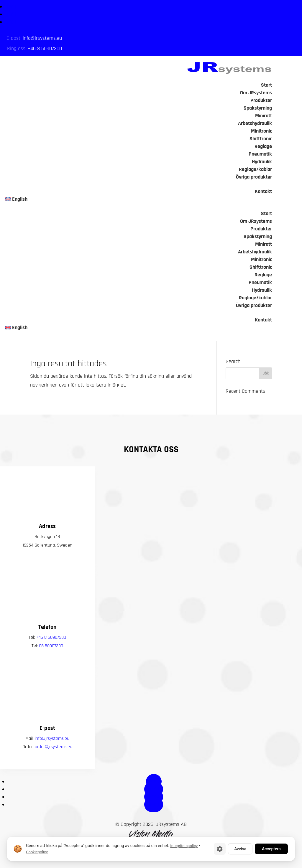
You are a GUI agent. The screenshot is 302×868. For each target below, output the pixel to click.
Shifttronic (261, 139)
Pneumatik (260, 154)
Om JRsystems (256, 93)
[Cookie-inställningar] (220, 849)
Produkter (261, 100)
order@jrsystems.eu (54, 762)
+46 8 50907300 (45, 48)
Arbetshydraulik (255, 123)
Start (266, 85)
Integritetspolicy (184, 846)
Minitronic (261, 131)
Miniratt (264, 116)
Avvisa (240, 849)
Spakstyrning (258, 108)
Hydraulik (262, 162)
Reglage (263, 146)
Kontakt (263, 191)
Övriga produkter (254, 177)
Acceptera (271, 849)
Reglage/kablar (255, 169)
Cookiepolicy (37, 852)
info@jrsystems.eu (42, 38)
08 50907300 (51, 661)
